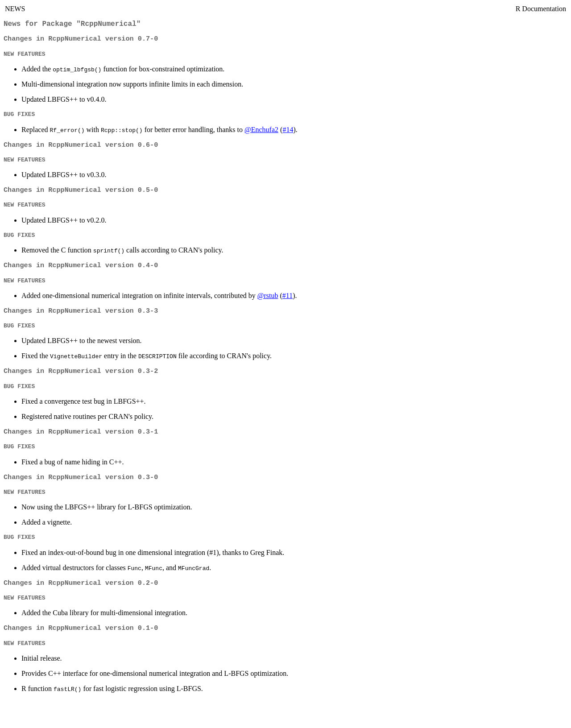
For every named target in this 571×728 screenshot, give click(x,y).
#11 (288, 309)
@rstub (268, 309)
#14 (288, 135)
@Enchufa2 (261, 135)
